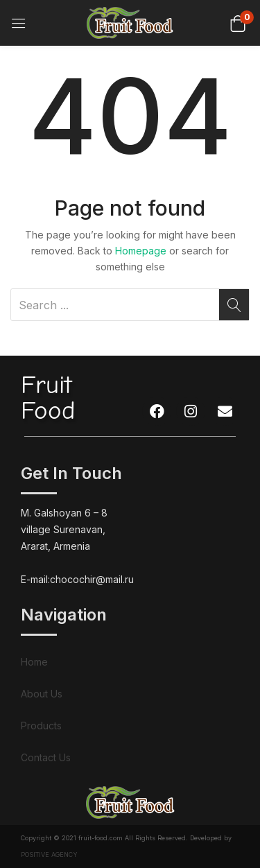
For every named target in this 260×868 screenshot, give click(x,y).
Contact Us (46, 757)
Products (41, 726)
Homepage (141, 251)
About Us (42, 694)
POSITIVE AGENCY (49, 854)
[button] (237, 23)
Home (34, 662)
